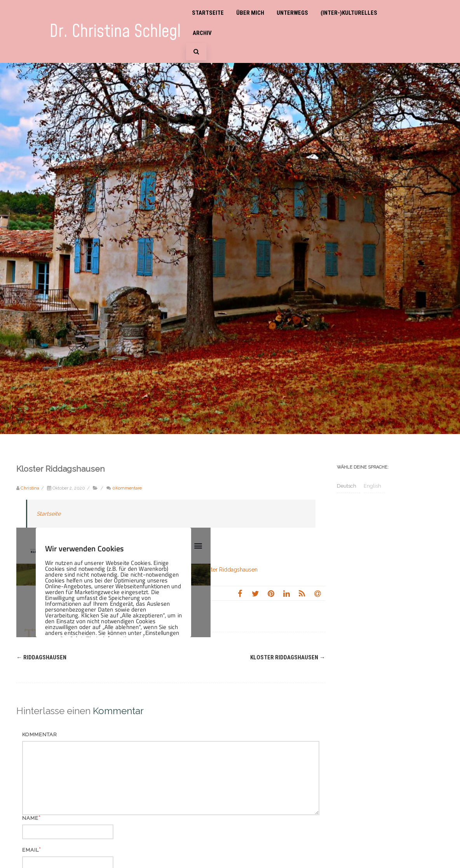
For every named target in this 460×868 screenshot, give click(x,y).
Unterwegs (292, 13)
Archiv (202, 33)
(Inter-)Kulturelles (349, 13)
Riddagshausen (41, 657)
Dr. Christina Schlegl (115, 32)
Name (30, 818)
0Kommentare (127, 488)
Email (30, 850)
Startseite (208, 13)
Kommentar (40, 735)
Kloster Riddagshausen (288, 657)
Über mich (250, 13)
